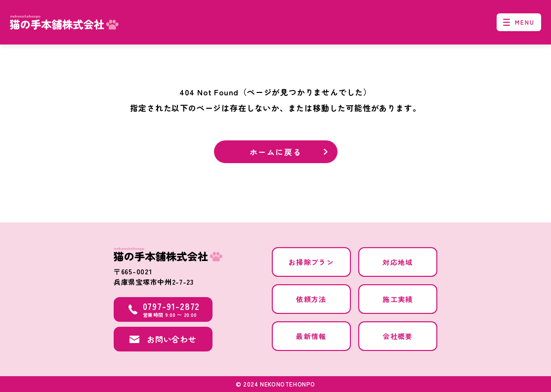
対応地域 (398, 262)
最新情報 (311, 336)
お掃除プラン (311, 262)
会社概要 (398, 336)
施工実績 (398, 299)
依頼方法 (311, 299)
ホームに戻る (276, 152)
